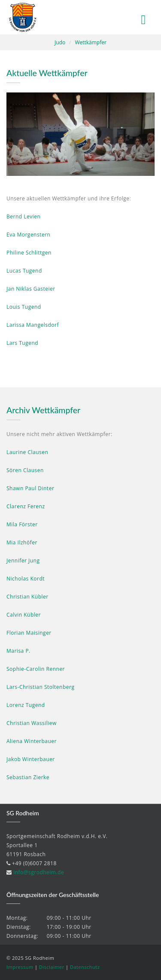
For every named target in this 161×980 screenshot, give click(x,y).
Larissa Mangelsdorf (33, 325)
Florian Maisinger (29, 633)
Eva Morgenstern (28, 235)
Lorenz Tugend (26, 705)
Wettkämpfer (90, 42)
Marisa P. (18, 651)
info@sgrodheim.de (39, 872)
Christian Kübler (27, 597)
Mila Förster (22, 524)
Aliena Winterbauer (32, 741)
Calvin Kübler (24, 615)
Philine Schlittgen (29, 253)
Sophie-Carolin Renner (36, 669)
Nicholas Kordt (26, 579)
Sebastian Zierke (28, 777)
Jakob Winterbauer (31, 759)
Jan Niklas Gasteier (31, 289)
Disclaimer (52, 967)
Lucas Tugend (24, 271)
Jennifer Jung (23, 561)
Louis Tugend (24, 307)
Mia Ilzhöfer (22, 542)
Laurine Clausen (27, 452)
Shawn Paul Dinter (30, 488)
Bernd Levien (23, 217)
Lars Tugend (22, 343)
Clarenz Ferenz (26, 506)
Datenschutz (85, 967)
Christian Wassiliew (32, 723)
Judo (60, 42)
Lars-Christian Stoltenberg (40, 687)
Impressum (20, 967)
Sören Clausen (25, 470)
